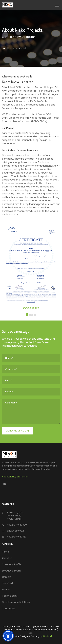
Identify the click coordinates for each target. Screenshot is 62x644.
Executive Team (11, 571)
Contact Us (9, 608)
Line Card (7, 583)
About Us (7, 558)
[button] (27, 315)
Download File (31, 255)
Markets (7, 590)
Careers (7, 577)
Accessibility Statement (16, 477)
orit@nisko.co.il (15, 531)
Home (8, 48)
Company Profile (12, 564)
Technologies (10, 596)
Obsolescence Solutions (16, 602)
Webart (48, 636)
